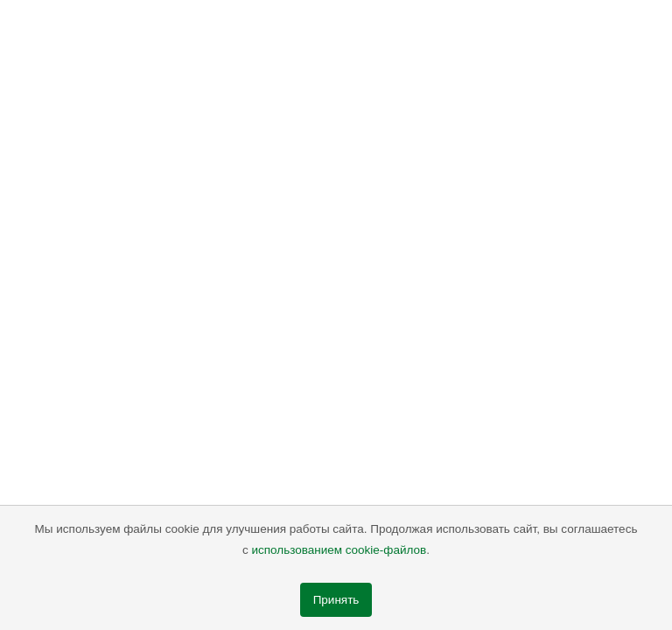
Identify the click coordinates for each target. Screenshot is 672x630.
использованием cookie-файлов (339, 550)
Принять (336, 600)
